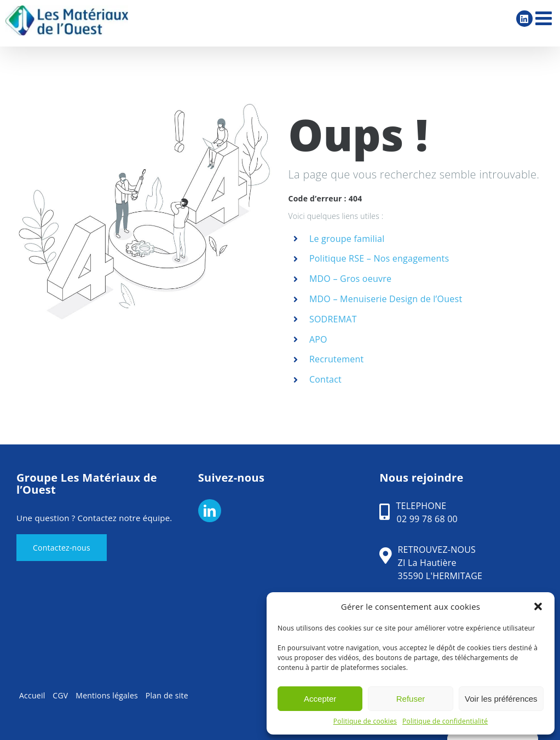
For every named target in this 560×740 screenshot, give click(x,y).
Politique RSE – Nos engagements (379, 258)
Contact (325, 379)
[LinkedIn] (210, 511)
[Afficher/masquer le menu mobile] (545, 18)
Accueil (32, 695)
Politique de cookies (365, 721)
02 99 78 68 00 (427, 519)
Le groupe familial (347, 239)
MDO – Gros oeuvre (350, 279)
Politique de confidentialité (445, 721)
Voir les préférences (501, 699)
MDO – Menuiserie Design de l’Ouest (386, 299)
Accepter (320, 699)
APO (318, 339)
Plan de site (167, 695)
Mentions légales (107, 695)
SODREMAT (333, 319)
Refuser (411, 699)
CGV (60, 695)
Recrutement (337, 359)
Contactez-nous (62, 548)
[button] (538, 606)
